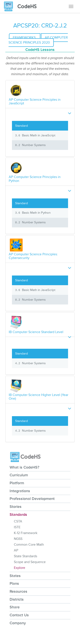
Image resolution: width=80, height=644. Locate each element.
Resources (18, 591)
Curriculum (19, 475)
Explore (20, 568)
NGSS (18, 539)
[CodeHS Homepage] (22, 6)
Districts (17, 599)
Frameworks (25, 38)
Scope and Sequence (30, 562)
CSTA (18, 521)
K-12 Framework (26, 533)
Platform (17, 483)
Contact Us (19, 615)
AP (16, 550)
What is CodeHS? (24, 467)
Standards (18, 515)
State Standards (25, 556)
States (15, 576)
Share (15, 607)
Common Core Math (29, 545)
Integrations (20, 491)
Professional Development (32, 499)
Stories (16, 507)
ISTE (17, 527)
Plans (14, 583)
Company (18, 623)
